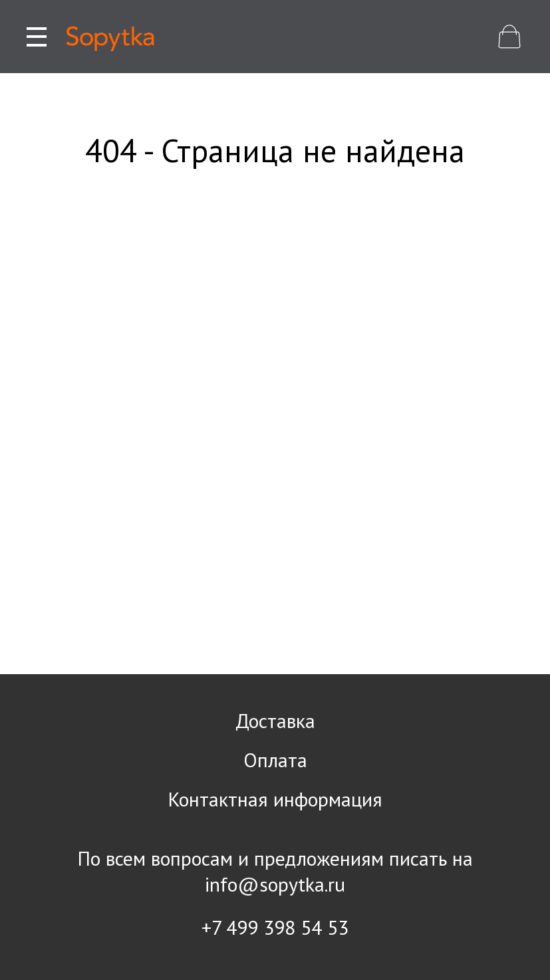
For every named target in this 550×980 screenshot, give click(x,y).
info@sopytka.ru (275, 884)
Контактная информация (275, 799)
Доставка (275, 720)
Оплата (275, 760)
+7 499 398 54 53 (275, 927)
